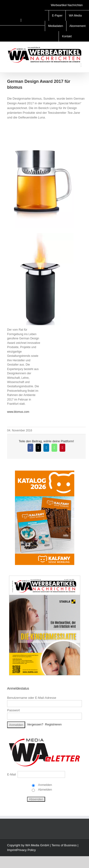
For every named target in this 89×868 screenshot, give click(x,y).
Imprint (12, 850)
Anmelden (44, 785)
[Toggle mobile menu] (81, 65)
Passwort (13, 710)
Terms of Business (64, 845)
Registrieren (53, 725)
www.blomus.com (18, 412)
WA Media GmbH (37, 845)
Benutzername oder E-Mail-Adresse (32, 698)
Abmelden (44, 790)
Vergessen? (35, 725)
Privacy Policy (26, 850)
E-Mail (12, 774)
